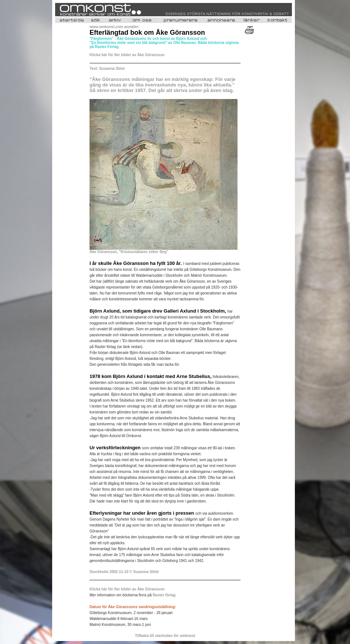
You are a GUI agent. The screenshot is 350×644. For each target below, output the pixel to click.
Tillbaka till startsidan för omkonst (165, 636)
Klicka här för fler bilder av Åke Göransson (127, 55)
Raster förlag (164, 595)
